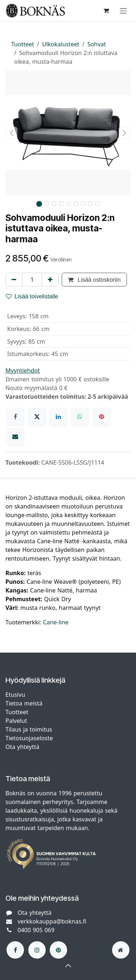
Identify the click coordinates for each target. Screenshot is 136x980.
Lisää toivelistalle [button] (32, 296)
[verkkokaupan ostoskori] (106, 11)
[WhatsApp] (80, 416)
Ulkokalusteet (61, 44)
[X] (37, 416)
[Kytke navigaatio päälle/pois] (123, 11)
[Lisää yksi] (50, 280)
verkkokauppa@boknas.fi (52, 921)
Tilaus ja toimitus (29, 729)
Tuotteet (23, 44)
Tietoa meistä (24, 703)
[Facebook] (15, 416)
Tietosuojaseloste (30, 738)
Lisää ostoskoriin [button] (94, 280)
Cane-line (56, 622)
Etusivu (15, 695)
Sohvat (97, 44)
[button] (12, 133)
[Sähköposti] (15, 436)
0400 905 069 (36, 930)
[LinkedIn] (58, 416)
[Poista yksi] (14, 280)
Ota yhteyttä (22, 747)
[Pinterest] (102, 416)
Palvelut (16, 721)
